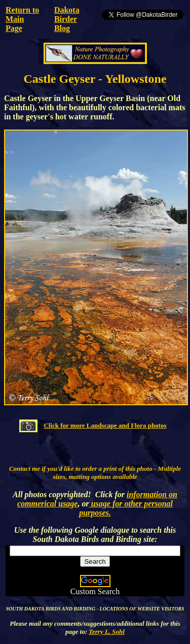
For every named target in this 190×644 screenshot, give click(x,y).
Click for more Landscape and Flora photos (105, 425)
